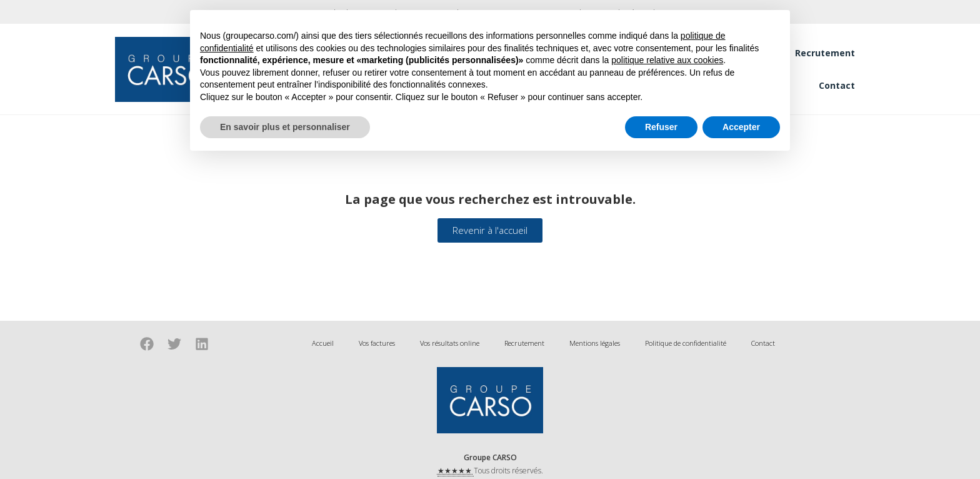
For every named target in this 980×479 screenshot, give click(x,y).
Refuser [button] (661, 127)
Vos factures (377, 343)
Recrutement (825, 53)
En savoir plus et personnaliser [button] (285, 127)
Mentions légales (595, 343)
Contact (837, 85)
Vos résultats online (450, 343)
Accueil (323, 343)
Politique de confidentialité (686, 343)
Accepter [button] (741, 127)
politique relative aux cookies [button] (667, 60)
